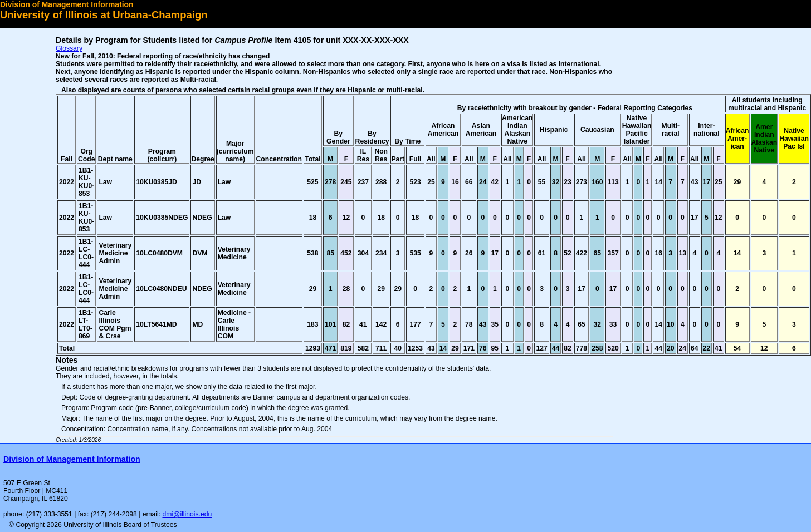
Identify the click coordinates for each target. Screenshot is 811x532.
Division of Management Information (67, 4)
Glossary (69, 48)
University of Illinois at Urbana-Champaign (104, 15)
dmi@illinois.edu (187, 514)
